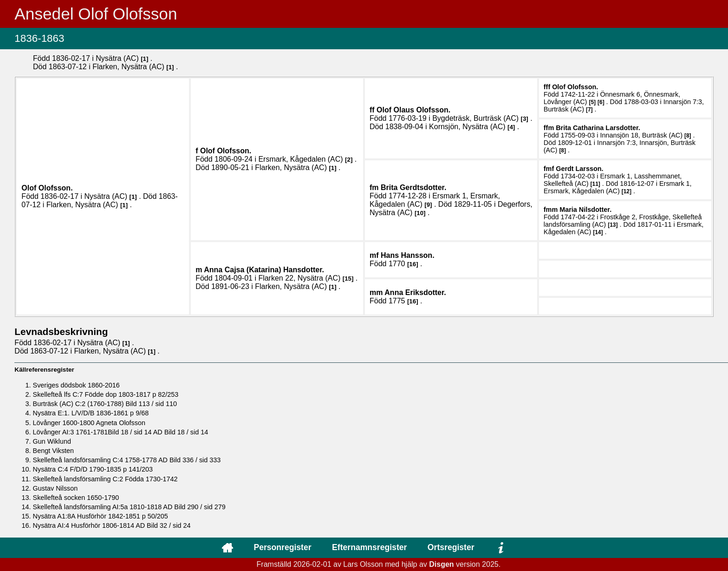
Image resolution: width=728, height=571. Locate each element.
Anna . (415, 292)
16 (413, 264)
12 (627, 191)
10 (420, 213)
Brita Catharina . (598, 128)
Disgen (441, 564)
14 (598, 232)
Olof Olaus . (413, 110)
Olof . (47, 188)
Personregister (282, 547)
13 (613, 225)
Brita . (413, 187)
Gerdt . (579, 169)
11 (595, 184)
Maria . (585, 210)
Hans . (408, 255)
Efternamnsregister (369, 547)
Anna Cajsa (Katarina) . (264, 270)
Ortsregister (451, 547)
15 (348, 279)
